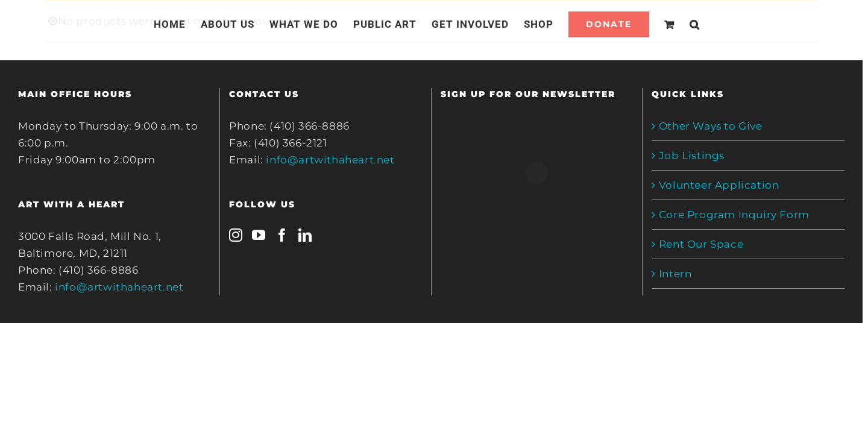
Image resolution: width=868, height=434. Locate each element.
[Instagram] (236, 235)
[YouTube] (259, 235)
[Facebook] (282, 235)
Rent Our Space (701, 244)
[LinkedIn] (305, 235)
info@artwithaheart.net (119, 287)
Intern (675, 274)
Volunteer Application (719, 185)
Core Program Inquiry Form (734, 215)
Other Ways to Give (711, 126)
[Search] (709, 24)
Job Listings (692, 156)
